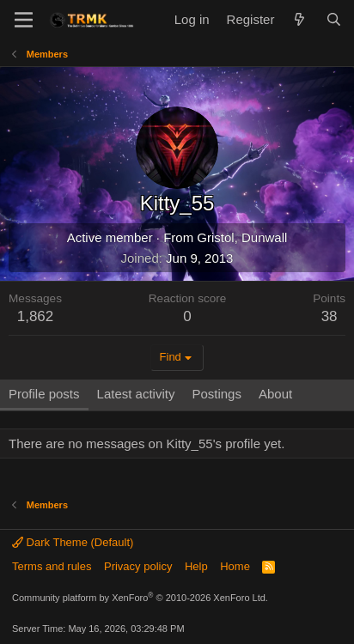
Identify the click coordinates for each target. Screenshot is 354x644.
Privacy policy (138, 566)
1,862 (36, 316)
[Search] (334, 19)
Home (235, 566)
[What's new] (299, 19)
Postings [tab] (217, 394)
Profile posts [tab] (44, 394)
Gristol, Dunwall (242, 237)
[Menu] (24, 20)
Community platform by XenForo (140, 598)
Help (196, 566)
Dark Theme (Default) (73, 542)
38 (330, 316)
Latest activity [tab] (136, 394)
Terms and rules (52, 566)
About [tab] (275, 394)
